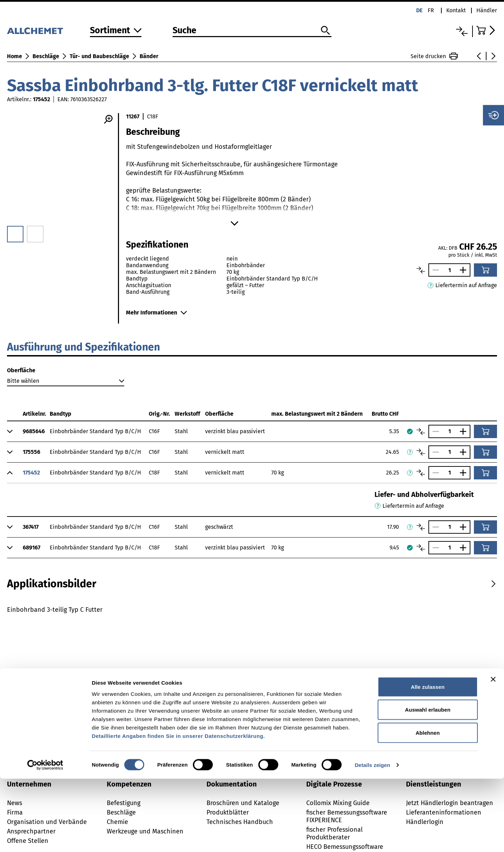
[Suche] (252, 31)
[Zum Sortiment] (116, 31)
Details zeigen (372, 838)
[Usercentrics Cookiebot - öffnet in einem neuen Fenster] (45, 838)
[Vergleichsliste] (462, 31)
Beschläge (46, 56)
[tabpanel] (252, 629)
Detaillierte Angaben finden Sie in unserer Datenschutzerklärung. (178, 809)
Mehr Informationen (156, 313)
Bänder (149, 56)
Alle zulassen (428, 760)
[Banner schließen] (493, 753)
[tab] (52, 584)
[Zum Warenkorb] (487, 30)
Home (15, 56)
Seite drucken (434, 56)
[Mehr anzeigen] (234, 223)
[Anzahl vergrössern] (465, 270)
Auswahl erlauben (428, 783)
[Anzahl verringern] (434, 270)
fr (431, 10)
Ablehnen (428, 806)
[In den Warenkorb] (485, 270)
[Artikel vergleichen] (421, 270)
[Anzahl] (449, 270)
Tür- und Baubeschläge (99, 56)
